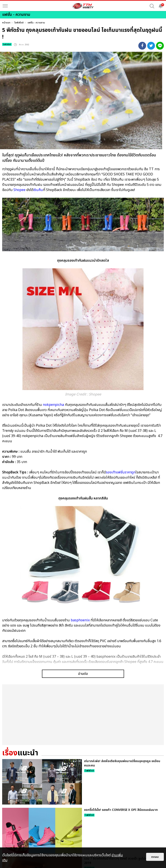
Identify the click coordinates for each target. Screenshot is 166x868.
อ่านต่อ (83, 733)
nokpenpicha (53, 405)
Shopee (19, 190)
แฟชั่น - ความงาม (36, 23)
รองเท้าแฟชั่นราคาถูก (121, 472)
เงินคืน (38, 190)
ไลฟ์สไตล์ (19, 23)
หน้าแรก (6, 23)
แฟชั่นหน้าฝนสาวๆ (45, 698)
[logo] (83, 6)
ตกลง (155, 857)
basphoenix (80, 620)
